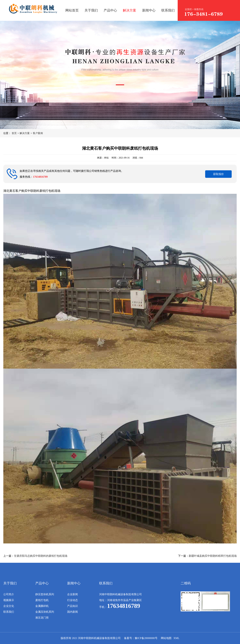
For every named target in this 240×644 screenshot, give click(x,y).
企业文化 (9, 606)
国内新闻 (72, 612)
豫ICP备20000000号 (146, 638)
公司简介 (9, 594)
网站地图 (166, 638)
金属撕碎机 (42, 606)
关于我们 (91, 10)
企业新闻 (72, 594)
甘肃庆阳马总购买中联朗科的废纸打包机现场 (41, 556)
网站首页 (72, 10)
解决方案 (129, 10)
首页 (14, 133)
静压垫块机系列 (45, 594)
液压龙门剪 (42, 618)
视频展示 (9, 600)
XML (176, 638)
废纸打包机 (42, 600)
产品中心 (110, 10)
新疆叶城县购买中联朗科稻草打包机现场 (213, 556)
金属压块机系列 (45, 612)
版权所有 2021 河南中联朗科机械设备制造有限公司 (91, 638)
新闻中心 (149, 10)
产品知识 (72, 606)
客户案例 (38, 133)
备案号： (129, 638)
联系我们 (168, 10)
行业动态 (72, 600)
